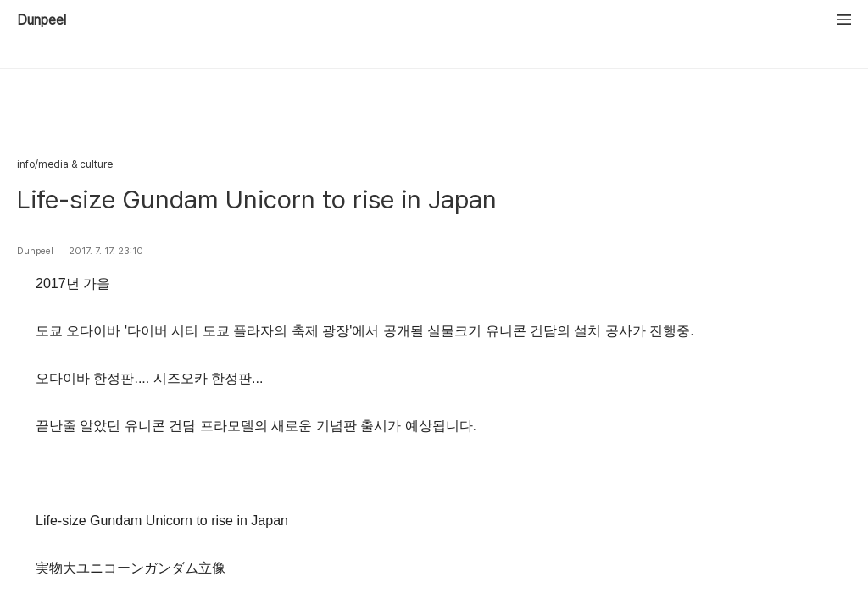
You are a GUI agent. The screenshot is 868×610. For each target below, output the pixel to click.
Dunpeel (42, 20)
